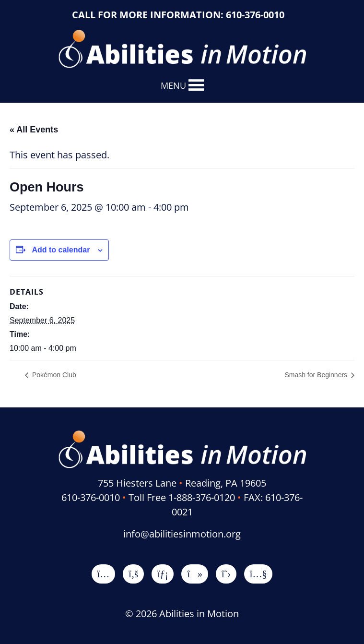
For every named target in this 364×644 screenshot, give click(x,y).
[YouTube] (258, 574)
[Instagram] (104, 574)
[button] (173, 85)
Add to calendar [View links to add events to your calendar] (61, 250)
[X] (226, 574)
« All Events (34, 130)
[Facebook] (133, 574)
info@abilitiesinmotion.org (182, 534)
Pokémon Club (53, 375)
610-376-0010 (255, 15)
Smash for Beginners (317, 375)
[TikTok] (195, 574)
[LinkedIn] (163, 574)
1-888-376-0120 (202, 497)
